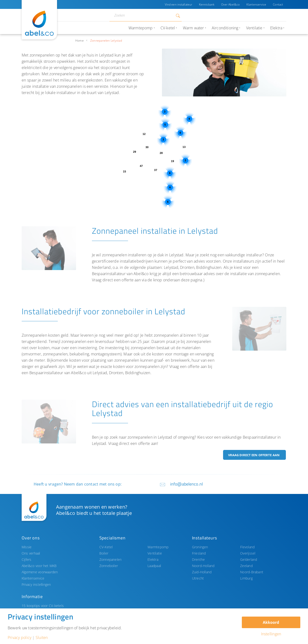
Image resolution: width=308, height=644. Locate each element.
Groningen (200, 547)
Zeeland (246, 566)
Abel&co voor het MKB (39, 566)
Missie (27, 547)
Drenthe (199, 559)
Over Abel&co (230, 4)
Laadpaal (154, 566)
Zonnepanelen (111, 559)
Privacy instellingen (36, 584)
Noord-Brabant (252, 572)
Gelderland (249, 559)
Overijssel (248, 553)
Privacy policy (19, 638)
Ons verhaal (31, 553)
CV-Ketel (106, 547)
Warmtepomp (158, 547)
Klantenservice (256, 4)
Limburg (246, 578)
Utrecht (198, 578)
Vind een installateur (178, 4)
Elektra (153, 559)
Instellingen (271, 634)
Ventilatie (155, 553)
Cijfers (27, 559)
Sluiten (42, 638)
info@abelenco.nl (186, 484)
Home (80, 41)
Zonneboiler (109, 566)
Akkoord (271, 622)
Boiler (104, 553)
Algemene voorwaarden (40, 572)
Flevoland (247, 547)
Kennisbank (206, 4)
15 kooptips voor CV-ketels (43, 606)
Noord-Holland (203, 566)
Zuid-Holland (202, 572)
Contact (278, 4)
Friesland (199, 553)
